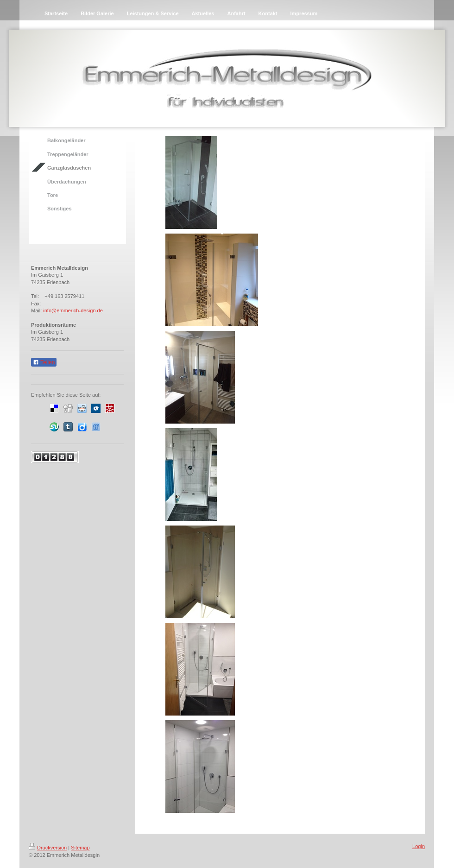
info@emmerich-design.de (73, 310)
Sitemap (80, 848)
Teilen (44, 362)
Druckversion (48, 848)
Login (419, 846)
